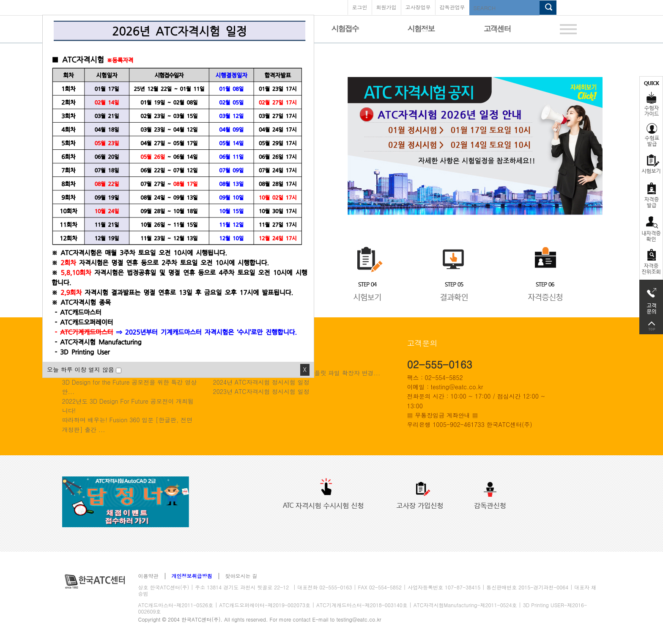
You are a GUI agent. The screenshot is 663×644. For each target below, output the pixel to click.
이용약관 (148, 576)
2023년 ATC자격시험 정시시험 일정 (261, 391)
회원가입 (386, 7)
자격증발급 (651, 195)
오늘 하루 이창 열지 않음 (81, 369)
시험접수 (345, 29)
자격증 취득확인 (651, 228)
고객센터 (497, 29)
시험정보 (421, 29)
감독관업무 (452, 7)
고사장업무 (418, 7)
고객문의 (651, 299)
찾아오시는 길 (241, 576)
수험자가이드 (651, 98)
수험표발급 (651, 135)
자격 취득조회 (651, 262)
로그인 (360, 7)
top (651, 326)
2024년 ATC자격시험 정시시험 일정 (261, 382)
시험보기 (651, 164)
